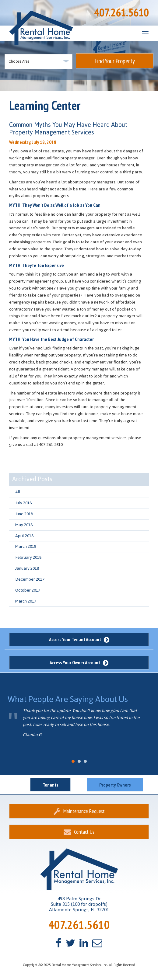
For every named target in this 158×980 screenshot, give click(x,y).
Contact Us (79, 832)
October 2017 (28, 590)
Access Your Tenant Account (79, 639)
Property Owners (115, 785)
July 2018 (23, 503)
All (18, 492)
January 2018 (27, 568)
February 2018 (28, 557)
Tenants (50, 785)
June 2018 (24, 514)
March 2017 (26, 601)
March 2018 (26, 546)
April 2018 (24, 536)
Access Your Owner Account (79, 662)
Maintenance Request (79, 811)
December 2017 (30, 579)
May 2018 (24, 525)
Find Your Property (115, 61)
